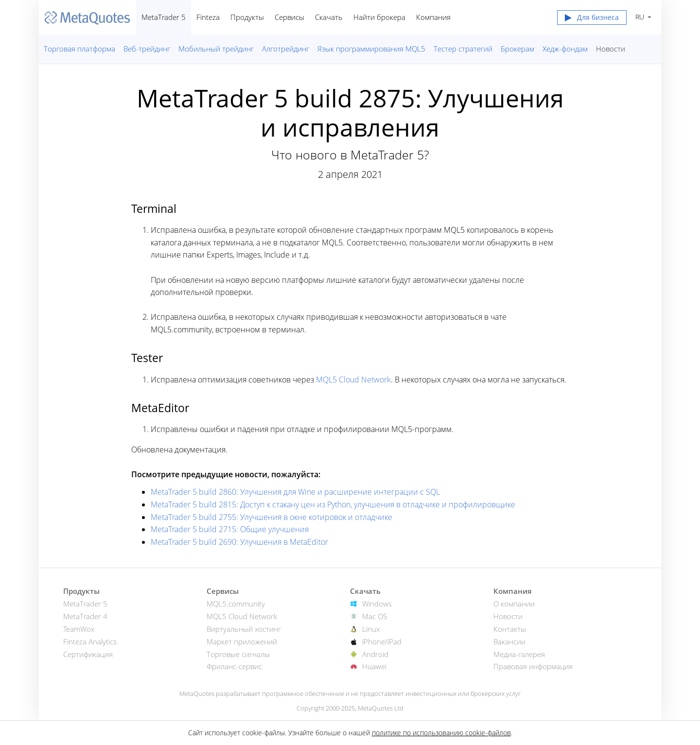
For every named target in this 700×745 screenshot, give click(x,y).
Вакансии (509, 641)
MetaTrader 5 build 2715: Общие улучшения (230, 529)
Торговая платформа (79, 49)
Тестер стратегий (463, 49)
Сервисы (289, 17)
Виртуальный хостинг (244, 629)
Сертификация (88, 654)
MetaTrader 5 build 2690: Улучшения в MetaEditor (239, 542)
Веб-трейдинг (147, 49)
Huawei (374, 666)
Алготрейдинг (286, 49)
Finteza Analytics (90, 641)
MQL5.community (236, 604)
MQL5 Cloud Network (353, 380)
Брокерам (517, 49)
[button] (592, 19)
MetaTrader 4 (85, 616)
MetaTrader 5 (164, 17)
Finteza (208, 17)
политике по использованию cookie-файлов (441, 733)
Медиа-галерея (519, 654)
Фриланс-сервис (234, 666)
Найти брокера (379, 17)
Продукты (247, 17)
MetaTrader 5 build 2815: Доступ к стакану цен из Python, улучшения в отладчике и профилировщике (333, 504)
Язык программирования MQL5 (371, 49)
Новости (611, 49)
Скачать (329, 17)
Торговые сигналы (238, 654)
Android (375, 654)
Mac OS (375, 616)
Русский (639, 17)
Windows (377, 604)
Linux (371, 629)
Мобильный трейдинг (216, 49)
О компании (514, 604)
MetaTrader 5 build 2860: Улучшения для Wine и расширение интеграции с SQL (295, 492)
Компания (433, 17)
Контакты (510, 629)
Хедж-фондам (565, 49)
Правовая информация (533, 666)
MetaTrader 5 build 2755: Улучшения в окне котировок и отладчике (271, 517)
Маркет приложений (242, 641)
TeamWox (79, 629)
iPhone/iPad (382, 641)
